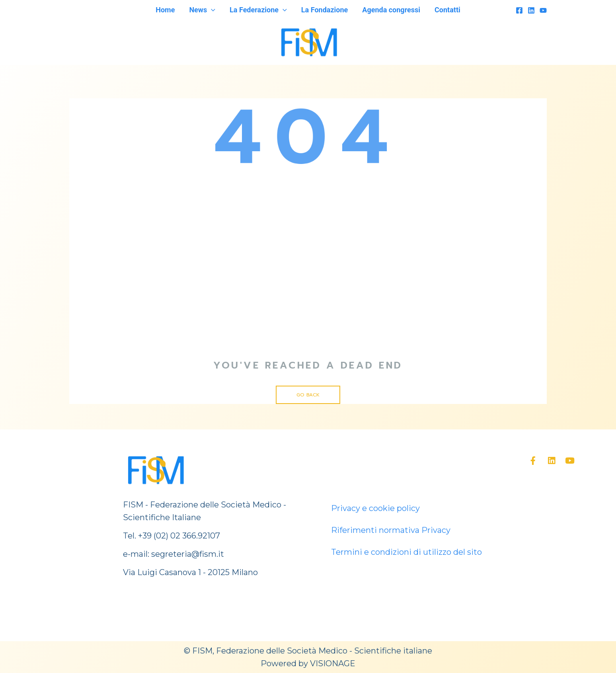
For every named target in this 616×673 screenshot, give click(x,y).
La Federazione (258, 10)
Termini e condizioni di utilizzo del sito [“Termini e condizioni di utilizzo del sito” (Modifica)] (406, 552)
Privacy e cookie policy (375, 508)
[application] (211, 10)
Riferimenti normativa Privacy (391, 530)
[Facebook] (519, 10)
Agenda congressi (391, 10)
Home (165, 10)
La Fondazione (325, 10)
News (202, 10)
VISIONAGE (333, 663)
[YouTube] (543, 10)
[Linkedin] (531, 10)
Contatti (447, 10)
